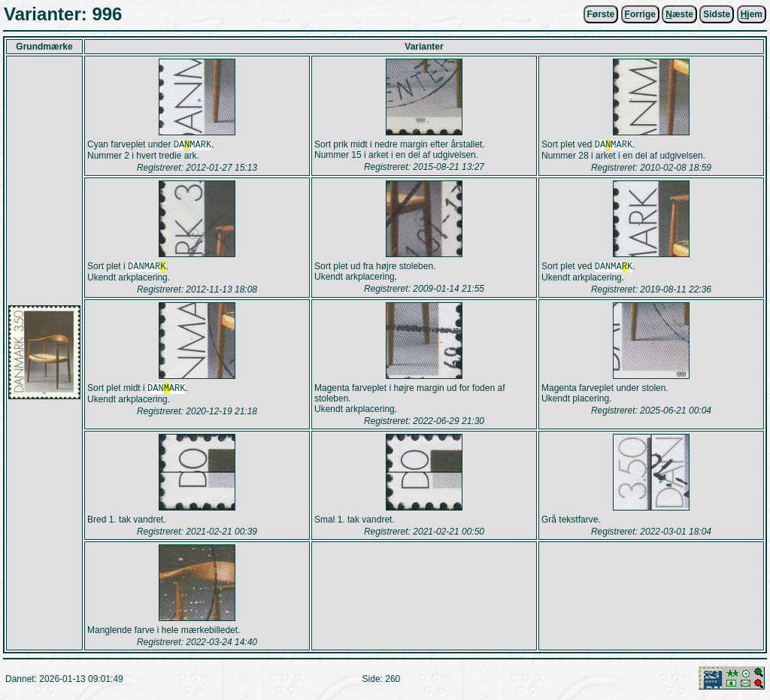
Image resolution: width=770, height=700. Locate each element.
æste (679, 14)
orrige (640, 14)
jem (752, 14)
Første (601, 14)
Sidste (717, 14)
